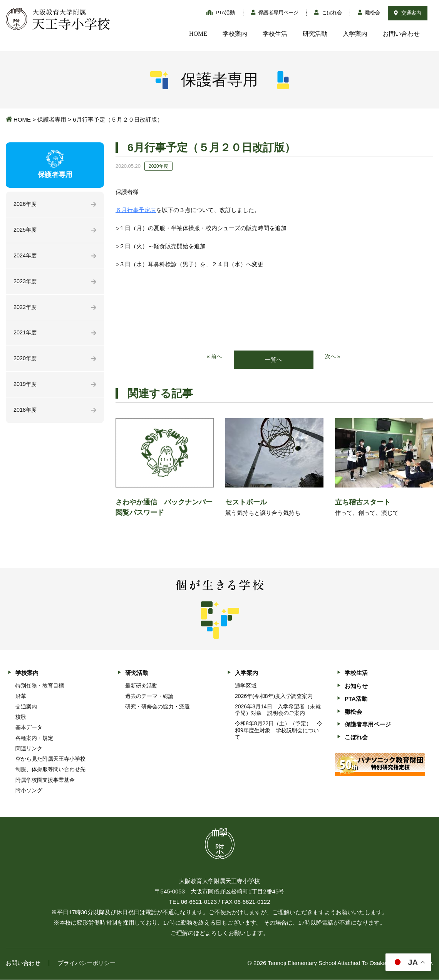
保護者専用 (52, 119)
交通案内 (408, 13)
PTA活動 (221, 13)
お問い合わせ (401, 34)
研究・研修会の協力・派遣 (158, 707)
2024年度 (26, 257)
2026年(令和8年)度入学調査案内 (274, 696)
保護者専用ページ (275, 13)
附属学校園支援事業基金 (45, 780)
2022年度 (26, 309)
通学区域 (246, 686)
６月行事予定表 (136, 210)
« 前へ (214, 357)
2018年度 (26, 414)
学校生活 (275, 34)
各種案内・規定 (34, 738)
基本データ (29, 728)
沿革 (21, 696)
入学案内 (355, 34)
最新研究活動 (141, 686)
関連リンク (29, 749)
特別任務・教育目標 (40, 686)
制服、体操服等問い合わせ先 (50, 770)
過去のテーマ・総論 (149, 696)
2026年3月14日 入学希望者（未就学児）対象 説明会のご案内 (278, 710)
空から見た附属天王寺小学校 (50, 759)
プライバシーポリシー (87, 963)
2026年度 (26, 205)
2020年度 (26, 361)
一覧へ (274, 360)
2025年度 (26, 231)
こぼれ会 (328, 13)
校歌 (21, 717)
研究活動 (315, 34)
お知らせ (356, 686)
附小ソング (29, 791)
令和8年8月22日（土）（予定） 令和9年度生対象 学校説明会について (279, 731)
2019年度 (26, 388)
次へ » (333, 357)
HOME (198, 34)
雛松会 (369, 13)
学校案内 (235, 34)
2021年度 (26, 335)
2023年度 (26, 283)
